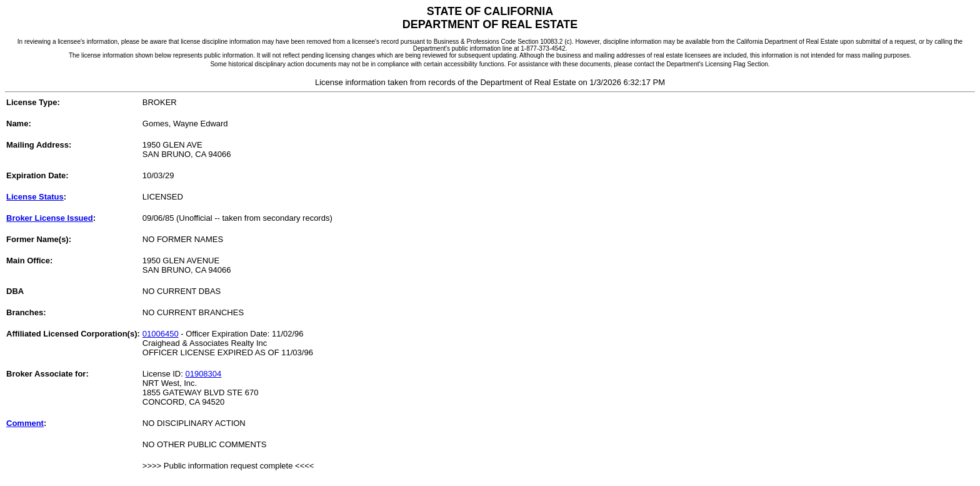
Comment (25, 423)
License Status (35, 197)
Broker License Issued (50, 218)
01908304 (203, 374)
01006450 (161, 334)
